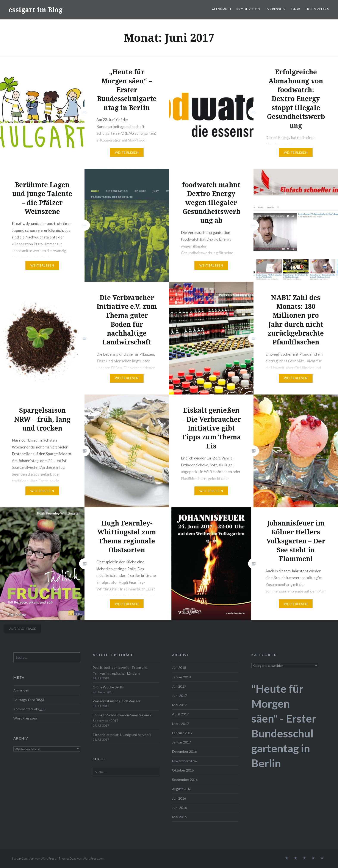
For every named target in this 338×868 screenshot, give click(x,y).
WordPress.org (25, 718)
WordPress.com (94, 858)
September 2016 (185, 779)
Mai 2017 (179, 705)
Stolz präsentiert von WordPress (34, 858)
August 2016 (182, 789)
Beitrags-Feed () (29, 700)
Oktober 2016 (183, 770)
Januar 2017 (181, 742)
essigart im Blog (36, 10)
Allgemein (222, 9)
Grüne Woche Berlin (108, 687)
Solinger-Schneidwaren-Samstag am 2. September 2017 (122, 718)
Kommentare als (29, 709)
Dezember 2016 (184, 751)
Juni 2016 (179, 807)
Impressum (275, 9)
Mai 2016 (179, 817)
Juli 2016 (179, 798)
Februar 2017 (182, 733)
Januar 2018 (181, 677)
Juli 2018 (179, 667)
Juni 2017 (179, 695)
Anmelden (21, 690)
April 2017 (180, 714)
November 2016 (185, 761)
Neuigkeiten (318, 9)
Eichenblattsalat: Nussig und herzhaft (122, 735)
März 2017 (180, 724)
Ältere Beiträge (23, 629)
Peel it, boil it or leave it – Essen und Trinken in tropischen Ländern (120, 670)
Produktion (248, 9)
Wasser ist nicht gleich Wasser (117, 701)
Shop (296, 9)
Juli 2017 (179, 686)
